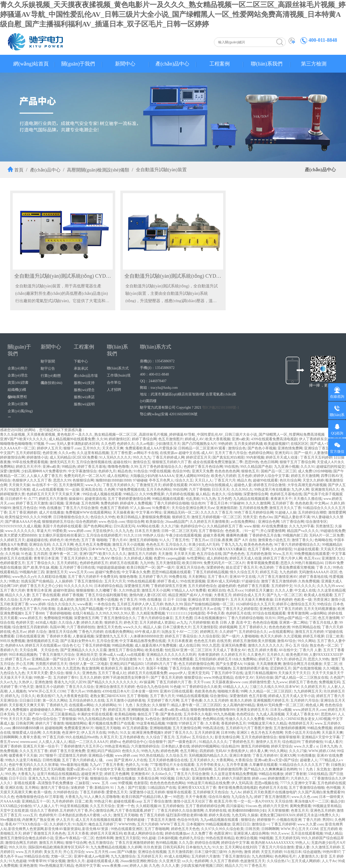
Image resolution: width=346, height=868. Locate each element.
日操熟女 (338, 765)
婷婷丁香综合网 (144, 439)
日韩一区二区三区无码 (179, 531)
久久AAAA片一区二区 (18, 448)
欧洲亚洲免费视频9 (147, 733)
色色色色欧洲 (279, 627)
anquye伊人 (178, 673)
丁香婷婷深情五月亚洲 (168, 586)
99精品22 (130, 494)
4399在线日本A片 (116, 691)
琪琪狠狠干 (220, 600)
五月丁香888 (34, 613)
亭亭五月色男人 (161, 480)
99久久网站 (307, 641)
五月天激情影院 (168, 563)
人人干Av (329, 861)
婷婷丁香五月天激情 (32, 503)
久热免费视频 (309, 581)
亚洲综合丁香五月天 (320, 448)
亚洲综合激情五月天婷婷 (115, 687)
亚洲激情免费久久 (206, 778)
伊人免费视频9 (17, 710)
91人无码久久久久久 (115, 457)
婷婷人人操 (138, 866)
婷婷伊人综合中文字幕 (271, 476)
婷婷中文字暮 (78, 778)
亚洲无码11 (284, 453)
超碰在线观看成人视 (103, 861)
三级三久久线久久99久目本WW (274, 687)
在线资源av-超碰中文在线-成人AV (186, 453)
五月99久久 (92, 448)
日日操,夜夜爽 (221, 540)
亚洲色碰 (73, 503)
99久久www (280, 833)
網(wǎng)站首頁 (31, 64)
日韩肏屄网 (25, 723)
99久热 (10, 774)
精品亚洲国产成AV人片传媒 (190, 595)
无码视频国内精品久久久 (208, 756)
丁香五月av (200, 540)
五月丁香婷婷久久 (253, 627)
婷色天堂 (131, 623)
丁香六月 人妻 (310, 650)
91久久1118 (132, 535)
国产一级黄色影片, (183, 742)
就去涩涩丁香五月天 (242, 567)
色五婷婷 (266, 567)
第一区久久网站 (55, 700)
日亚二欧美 (335, 636)
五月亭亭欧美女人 (210, 765)
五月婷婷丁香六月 (153, 577)
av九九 (182, 623)
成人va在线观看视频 (48, 490)
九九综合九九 (242, 797)
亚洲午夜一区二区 (63, 554)
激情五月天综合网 (63, 632)
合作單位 (114, 383)
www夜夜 (85, 604)
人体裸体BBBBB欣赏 (147, 636)
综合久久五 (184, 480)
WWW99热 (127, 824)
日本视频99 (195, 824)
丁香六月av (76, 691)
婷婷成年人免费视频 (136, 503)
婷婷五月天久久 (145, 609)
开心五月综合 (74, 852)
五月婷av (183, 737)
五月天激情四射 (180, 852)
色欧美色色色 (205, 691)
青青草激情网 (298, 613)
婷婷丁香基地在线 (313, 577)
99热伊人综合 (153, 535)
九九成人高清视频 (270, 714)
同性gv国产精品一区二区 (297, 618)
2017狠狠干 (48, 756)
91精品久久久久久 (213, 742)
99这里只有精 (19, 490)
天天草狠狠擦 (278, 811)
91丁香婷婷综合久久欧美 (202, 687)
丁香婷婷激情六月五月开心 (82, 746)
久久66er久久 (162, 774)
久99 (134, 467)
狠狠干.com (72, 448)
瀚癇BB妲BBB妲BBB (113, 480)
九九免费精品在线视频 (108, 847)
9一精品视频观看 (77, 710)
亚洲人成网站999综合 (192, 476)
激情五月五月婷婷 (309, 632)
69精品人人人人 (236, 687)
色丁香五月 (128, 600)
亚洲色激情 (44, 682)
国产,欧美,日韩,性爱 (16, 769)
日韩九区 (183, 778)
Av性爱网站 (196, 558)
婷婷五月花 (269, 572)
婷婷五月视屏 (313, 636)
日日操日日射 (30, 700)
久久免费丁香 (202, 833)
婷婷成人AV (194, 439)
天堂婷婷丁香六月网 (163, 700)
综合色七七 (71, 645)
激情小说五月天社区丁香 (193, 801)
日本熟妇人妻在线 (176, 746)
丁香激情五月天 (149, 485)
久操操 (253, 815)
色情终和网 (105, 838)
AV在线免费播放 (274, 526)
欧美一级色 (42, 792)
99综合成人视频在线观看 (102, 494)
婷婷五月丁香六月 (273, 659)
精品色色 (125, 471)
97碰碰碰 (140, 480)
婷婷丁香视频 (73, 595)
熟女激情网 (91, 668)
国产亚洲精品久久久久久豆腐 (83, 650)
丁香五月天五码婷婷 (316, 457)
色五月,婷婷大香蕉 (262, 650)
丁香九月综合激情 (122, 659)
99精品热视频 (122, 645)
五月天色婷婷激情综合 (259, 737)
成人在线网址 (118, 476)
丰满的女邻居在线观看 (95, 714)
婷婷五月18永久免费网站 (237, 659)
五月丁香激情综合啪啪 (307, 788)
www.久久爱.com (311, 824)
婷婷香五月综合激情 (269, 485)
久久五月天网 (63, 545)
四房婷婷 (207, 751)
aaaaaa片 (35, 668)
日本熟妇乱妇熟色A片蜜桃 (80, 815)
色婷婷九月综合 (192, 838)
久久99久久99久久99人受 (115, 613)
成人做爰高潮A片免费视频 (156, 645)
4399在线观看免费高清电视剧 (274, 439)
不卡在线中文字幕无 (109, 769)
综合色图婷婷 (86, 522)
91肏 (145, 765)
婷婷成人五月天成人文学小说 (291, 696)
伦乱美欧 (193, 499)
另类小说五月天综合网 (302, 733)
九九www (280, 682)
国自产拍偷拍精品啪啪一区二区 (209, 604)
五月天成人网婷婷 (306, 861)
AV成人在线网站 (177, 856)
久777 (33, 499)
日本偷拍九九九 (198, 847)
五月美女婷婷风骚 (248, 444)
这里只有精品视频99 (261, 673)
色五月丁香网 (258, 549)
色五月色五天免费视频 (93, 545)
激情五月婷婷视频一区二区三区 (216, 517)
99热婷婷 (225, 444)
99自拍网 (180, 490)
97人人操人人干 (46, 806)
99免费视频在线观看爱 (312, 554)
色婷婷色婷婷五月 (94, 563)
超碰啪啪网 (54, 728)
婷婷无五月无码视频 (49, 769)
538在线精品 (318, 774)
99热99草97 (331, 852)
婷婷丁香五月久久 (179, 733)
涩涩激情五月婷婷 (73, 756)
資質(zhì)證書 (18, 383)
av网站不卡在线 (146, 453)
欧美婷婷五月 (112, 668)
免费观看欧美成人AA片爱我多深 (151, 448)
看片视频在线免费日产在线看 (111, 723)
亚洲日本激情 (240, 756)
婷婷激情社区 (119, 439)
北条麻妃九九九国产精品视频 (80, 609)
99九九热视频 (224, 714)
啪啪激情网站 (76, 723)
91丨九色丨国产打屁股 (128, 788)
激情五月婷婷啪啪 (143, 540)
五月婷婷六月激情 (206, 856)
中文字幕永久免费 (136, 572)
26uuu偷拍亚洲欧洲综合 (139, 861)
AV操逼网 (147, 682)
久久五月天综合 (102, 806)
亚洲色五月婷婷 (323, 811)
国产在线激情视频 (307, 668)
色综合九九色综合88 (152, 687)
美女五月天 (53, 852)
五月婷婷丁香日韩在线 (77, 567)
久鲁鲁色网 (9, 549)
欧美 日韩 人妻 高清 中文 (231, 623)
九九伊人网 (300, 490)
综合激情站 (219, 696)
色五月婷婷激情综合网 (196, 664)
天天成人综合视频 (92, 659)
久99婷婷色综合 (66, 792)
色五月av (19, 632)
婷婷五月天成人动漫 (282, 457)
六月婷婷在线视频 (180, 494)
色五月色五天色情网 (267, 733)
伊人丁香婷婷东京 (313, 439)
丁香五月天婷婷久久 (119, 485)
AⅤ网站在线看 (148, 526)
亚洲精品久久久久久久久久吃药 (171, 655)
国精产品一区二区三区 (279, 471)
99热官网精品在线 (306, 627)
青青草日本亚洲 (46, 558)
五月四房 (40, 554)
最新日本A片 (134, 668)
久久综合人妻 (69, 623)
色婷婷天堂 (25, 623)
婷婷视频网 (228, 627)
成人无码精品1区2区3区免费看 (74, 457)
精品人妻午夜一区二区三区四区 (196, 705)
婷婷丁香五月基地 (92, 467)
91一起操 (72, 490)
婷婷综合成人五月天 (249, 595)
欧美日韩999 (192, 563)
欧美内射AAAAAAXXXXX (272, 843)
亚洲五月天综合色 (190, 567)
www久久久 (132, 627)
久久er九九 (9, 682)
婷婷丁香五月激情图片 (272, 797)
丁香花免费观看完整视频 (295, 567)
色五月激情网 (329, 618)
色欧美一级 (303, 600)
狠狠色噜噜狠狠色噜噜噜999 (213, 710)
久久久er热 (67, 453)
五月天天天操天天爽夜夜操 (252, 600)
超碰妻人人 (309, 760)
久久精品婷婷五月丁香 (225, 526)
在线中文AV (244, 678)
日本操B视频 (168, 838)
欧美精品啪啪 (125, 714)
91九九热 (209, 499)
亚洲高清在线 (92, 490)
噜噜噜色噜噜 (118, 467)
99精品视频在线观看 (168, 499)
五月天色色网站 (159, 490)
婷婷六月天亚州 (276, 806)
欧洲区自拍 (217, 590)
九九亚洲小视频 (286, 467)
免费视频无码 (329, 682)
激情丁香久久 (302, 540)
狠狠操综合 (99, 778)
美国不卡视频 (157, 668)
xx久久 (188, 861)
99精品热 (69, 467)
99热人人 (302, 843)
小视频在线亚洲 (289, 820)
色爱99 (159, 558)
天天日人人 (204, 480)
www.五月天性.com (101, 852)
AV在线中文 (288, 650)
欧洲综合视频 (247, 838)
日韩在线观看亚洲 (30, 636)
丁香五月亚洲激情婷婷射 (135, 843)
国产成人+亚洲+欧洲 (326, 444)
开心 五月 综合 (297, 645)
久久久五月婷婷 (216, 700)
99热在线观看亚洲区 (127, 829)
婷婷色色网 (169, 751)
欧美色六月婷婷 (224, 476)
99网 (244, 691)
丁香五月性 (180, 540)
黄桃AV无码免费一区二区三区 (280, 705)
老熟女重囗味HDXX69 (108, 696)
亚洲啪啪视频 (138, 710)
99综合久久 (275, 719)
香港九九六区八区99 (70, 682)
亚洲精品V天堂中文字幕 (321, 737)
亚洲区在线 (14, 788)
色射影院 (141, 783)
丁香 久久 (324, 567)
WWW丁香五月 (172, 824)
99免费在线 (178, 577)
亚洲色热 (89, 673)
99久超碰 (149, 838)
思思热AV (328, 714)
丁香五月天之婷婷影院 (240, 609)
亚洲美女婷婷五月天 (252, 710)
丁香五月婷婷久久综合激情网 (180, 811)
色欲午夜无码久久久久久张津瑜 (34, 765)
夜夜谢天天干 (281, 499)
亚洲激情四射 (227, 508)
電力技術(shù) (52, 383)
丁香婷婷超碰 (134, 820)
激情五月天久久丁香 (285, 508)
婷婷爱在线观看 (175, 485)
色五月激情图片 (171, 439)
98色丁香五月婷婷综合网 (254, 512)
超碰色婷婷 (227, 586)
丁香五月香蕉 (113, 765)
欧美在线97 (46, 696)
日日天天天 (221, 490)
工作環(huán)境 (119, 375)
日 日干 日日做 (175, 600)
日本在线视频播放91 (210, 618)
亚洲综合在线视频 (152, 852)
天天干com (202, 682)
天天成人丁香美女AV (229, 650)
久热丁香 (99, 710)
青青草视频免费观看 (263, 563)
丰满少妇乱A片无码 (204, 545)
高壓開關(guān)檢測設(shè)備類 (98, 170)
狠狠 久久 (73, 673)
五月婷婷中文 (282, 586)
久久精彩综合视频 (52, 577)
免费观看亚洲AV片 (79, 728)
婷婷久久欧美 (92, 623)
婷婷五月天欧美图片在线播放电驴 (270, 792)
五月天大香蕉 (78, 833)
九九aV (95, 765)
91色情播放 (306, 756)
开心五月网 (25, 664)
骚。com (106, 760)
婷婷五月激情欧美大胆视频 (254, 641)
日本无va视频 (281, 710)
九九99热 (147, 563)
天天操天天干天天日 (294, 673)
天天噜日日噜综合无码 (69, 549)
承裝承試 (81, 369)
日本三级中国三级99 (210, 852)
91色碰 (175, 687)
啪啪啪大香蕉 (228, 691)
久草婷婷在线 (216, 811)
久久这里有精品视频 (93, 453)
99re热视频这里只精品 (56, 866)
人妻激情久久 (308, 856)
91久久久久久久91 (78, 586)
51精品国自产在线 (162, 788)
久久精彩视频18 (148, 806)
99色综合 (324, 604)
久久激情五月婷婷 (326, 847)
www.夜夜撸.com (115, 866)
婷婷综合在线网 (207, 843)
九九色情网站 (262, 856)
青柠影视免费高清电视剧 (238, 788)
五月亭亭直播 (237, 765)
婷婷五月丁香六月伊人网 (283, 558)
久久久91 (308, 467)
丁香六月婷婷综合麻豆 (155, 618)
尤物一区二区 (61, 856)
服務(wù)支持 (84, 383)
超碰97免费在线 (108, 572)
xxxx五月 (30, 815)
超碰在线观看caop (127, 801)
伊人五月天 (65, 820)
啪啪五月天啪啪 (108, 728)
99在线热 (232, 467)
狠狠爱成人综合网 (26, 733)
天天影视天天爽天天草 (26, 705)
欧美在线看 (154, 650)
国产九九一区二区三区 (284, 595)
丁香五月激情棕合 (88, 581)
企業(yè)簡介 (18, 368)
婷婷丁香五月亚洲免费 (67, 751)
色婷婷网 (201, 861)
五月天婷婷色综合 (202, 586)
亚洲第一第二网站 (293, 623)
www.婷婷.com (80, 531)
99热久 (113, 733)
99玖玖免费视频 (12, 641)
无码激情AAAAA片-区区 (318, 572)
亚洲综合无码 (40, 545)
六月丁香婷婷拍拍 (81, 627)
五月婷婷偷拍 (173, 806)
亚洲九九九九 (39, 778)
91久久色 (7, 797)
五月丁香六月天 (162, 696)
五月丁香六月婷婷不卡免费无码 (93, 577)
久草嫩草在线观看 (263, 765)
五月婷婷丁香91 (66, 678)
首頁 (19, 170)
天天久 (21, 714)
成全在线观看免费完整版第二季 (218, 462)
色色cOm (266, 517)
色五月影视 (258, 696)
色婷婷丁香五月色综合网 (203, 467)
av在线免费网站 (244, 522)
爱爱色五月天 (117, 792)
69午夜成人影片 (148, 632)
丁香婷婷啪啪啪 (59, 613)
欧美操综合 (155, 522)
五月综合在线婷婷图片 (104, 535)
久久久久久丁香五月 (217, 512)
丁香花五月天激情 (161, 820)
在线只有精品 (83, 613)
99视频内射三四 (295, 535)
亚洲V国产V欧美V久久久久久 (23, 439)
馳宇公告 (48, 369)
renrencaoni (28, 742)
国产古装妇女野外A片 (78, 641)
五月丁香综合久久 (41, 563)
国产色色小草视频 (262, 448)
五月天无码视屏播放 (320, 609)
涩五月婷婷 (329, 829)
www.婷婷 (50, 600)
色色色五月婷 (205, 641)
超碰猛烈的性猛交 (330, 467)
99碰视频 (266, 838)
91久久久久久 (305, 586)
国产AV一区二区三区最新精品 (52, 714)
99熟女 (14, 581)
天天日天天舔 (19, 719)
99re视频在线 (10, 820)
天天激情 (165, 554)
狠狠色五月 (250, 471)
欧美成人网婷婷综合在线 (143, 833)
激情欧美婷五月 (139, 769)
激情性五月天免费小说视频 (97, 600)
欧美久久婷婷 (241, 700)
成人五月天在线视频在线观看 (98, 820)
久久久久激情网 (258, 503)
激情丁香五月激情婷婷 (279, 581)
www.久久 (93, 485)
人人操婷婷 (64, 581)
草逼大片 (44, 531)
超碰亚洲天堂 (92, 774)
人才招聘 (114, 390)
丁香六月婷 (312, 820)
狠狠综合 (248, 820)
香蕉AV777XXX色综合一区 (26, 824)
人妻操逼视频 (83, 636)
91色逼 (26, 554)
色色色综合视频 (265, 623)
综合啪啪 (235, 494)
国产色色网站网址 (98, 526)
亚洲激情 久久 (333, 558)
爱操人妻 (302, 847)
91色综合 (141, 471)
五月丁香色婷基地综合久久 (161, 467)
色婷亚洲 (50, 453)
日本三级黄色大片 (177, 627)
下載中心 (81, 361)
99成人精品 (333, 833)
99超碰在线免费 (333, 531)
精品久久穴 (234, 866)
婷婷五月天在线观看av (43, 645)
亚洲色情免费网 (290, 448)
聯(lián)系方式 (118, 368)
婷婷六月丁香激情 (50, 723)
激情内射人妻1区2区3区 (148, 595)
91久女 (125, 733)
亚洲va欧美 (241, 439)
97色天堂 (26, 687)
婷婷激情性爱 (260, 682)
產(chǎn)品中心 (172, 64)
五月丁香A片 (218, 577)
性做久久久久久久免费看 (245, 719)
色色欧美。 (234, 531)
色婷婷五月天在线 (273, 788)
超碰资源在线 (95, 499)
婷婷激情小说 (37, 457)
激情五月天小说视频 (128, 545)
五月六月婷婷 (148, 824)
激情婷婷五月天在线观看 (181, 719)
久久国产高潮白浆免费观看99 (321, 792)
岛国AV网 (57, 627)
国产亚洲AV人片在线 (131, 760)
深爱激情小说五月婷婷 (147, 792)
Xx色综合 (153, 719)
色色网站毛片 (285, 856)
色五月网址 (189, 751)
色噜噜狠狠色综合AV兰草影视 (39, 797)
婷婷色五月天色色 (185, 829)
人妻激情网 (322, 453)
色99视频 (333, 788)
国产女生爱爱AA (229, 664)
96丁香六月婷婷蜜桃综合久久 (297, 545)
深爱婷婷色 (215, 567)
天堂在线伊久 (103, 531)
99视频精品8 (332, 545)
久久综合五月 (176, 756)
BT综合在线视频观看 (269, 613)
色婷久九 (133, 765)
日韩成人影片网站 (173, 609)
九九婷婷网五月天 (308, 691)
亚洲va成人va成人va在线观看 (122, 655)
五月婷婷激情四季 (228, 769)
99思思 (178, 797)
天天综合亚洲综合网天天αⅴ (193, 508)
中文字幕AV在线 (118, 609)
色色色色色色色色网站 (168, 783)
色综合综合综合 (44, 719)
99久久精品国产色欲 (256, 467)
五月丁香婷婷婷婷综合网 (205, 806)
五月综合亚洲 (107, 641)
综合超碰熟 (312, 852)
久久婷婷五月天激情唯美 (209, 522)
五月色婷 (245, 476)
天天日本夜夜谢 (180, 641)
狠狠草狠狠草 (289, 737)
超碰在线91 (122, 462)
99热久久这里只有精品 (23, 760)
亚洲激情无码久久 (325, 490)
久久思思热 (71, 668)
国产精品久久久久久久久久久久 (112, 682)
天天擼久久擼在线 (308, 499)
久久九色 (42, 549)
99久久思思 (211, 645)
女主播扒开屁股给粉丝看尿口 (62, 535)
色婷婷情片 (48, 815)
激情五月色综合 (25, 508)
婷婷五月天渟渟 (28, 467)
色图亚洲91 (223, 833)
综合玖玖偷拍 (219, 797)
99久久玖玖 (18, 847)
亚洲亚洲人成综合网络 (251, 833)
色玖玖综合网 (290, 480)
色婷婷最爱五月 (12, 563)
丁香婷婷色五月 (241, 742)
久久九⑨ (186, 843)
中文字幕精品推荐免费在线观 (142, 641)
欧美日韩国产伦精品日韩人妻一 (147, 797)
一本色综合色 (105, 604)
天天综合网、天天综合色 (39, 650)
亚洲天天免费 (203, 471)
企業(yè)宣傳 (18, 404)
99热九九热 (150, 751)
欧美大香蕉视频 (218, 439)
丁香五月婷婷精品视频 (210, 572)
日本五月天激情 (147, 531)
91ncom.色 (254, 806)
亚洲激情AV (140, 774)
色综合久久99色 (103, 517)
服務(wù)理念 (84, 390)
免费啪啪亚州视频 (58, 618)
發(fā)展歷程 (17, 397)
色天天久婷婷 (271, 636)
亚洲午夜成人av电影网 (91, 856)
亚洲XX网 (288, 756)
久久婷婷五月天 (12, 540)
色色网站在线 (213, 719)
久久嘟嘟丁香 (106, 590)
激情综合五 (142, 462)
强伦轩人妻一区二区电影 (89, 664)
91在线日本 (293, 852)
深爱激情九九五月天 (112, 636)
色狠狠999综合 (204, 668)
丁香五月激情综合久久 (118, 618)
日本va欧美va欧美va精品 (169, 710)
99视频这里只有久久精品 (267, 723)
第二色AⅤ (102, 558)
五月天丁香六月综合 (231, 453)
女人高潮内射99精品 (239, 705)
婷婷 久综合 (37, 632)
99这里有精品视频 (151, 723)
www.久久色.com (305, 797)
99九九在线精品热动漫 (95, 719)
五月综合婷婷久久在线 (87, 700)
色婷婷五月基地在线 (286, 494)
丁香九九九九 (232, 545)
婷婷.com (259, 778)
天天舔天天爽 (332, 733)
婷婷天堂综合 (282, 746)
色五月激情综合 (101, 843)
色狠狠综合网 (83, 480)
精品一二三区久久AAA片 (88, 742)
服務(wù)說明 (84, 404)
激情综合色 (237, 448)
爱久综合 (57, 673)
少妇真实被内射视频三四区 (202, 866)
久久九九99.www (330, 586)
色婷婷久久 (126, 444)
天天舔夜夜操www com (230, 682)
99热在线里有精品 (220, 838)
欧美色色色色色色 (258, 545)
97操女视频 (56, 861)
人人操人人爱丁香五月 (44, 476)
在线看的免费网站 (119, 632)
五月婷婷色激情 (259, 554)
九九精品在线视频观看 (251, 499)
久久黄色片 (256, 655)
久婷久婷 (337, 503)
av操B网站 (318, 613)
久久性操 (12, 554)
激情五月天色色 (109, 627)
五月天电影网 (164, 769)
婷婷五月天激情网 (305, 476)
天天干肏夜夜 (196, 797)
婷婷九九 (12, 696)
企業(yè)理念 (18, 375)
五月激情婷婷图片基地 (250, 668)
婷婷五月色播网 (117, 774)
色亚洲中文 (71, 733)
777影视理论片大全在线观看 (172, 765)
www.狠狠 (252, 526)
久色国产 (337, 678)
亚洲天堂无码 (198, 673)
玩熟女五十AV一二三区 (180, 632)
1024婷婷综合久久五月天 (255, 604)
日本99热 (228, 733)
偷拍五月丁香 (148, 714)
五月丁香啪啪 (137, 696)
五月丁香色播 (191, 700)
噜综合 (117, 558)
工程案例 (220, 64)
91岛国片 (80, 824)
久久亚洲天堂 (170, 861)
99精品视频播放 (218, 824)
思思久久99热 (319, 659)
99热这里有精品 (117, 746)
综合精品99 (291, 742)
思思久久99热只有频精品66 (302, 563)
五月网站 (32, 788)
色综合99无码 (188, 820)
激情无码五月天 (62, 462)
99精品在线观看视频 (192, 696)
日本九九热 (329, 746)
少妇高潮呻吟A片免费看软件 (44, 471)
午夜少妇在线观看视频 (183, 535)
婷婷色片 (57, 540)
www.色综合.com (112, 522)
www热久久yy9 (24, 577)
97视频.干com (44, 444)
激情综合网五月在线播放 (302, 664)
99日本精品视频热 (23, 655)
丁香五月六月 (225, 480)
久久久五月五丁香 (34, 751)
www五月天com (81, 572)
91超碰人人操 (286, 512)
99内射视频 (255, 457)
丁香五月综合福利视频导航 (106, 595)
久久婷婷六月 (60, 824)
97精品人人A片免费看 (189, 590)
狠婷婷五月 (181, 517)
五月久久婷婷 (90, 678)
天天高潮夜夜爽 (269, 664)
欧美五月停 (223, 801)
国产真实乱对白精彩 (228, 457)
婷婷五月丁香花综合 (181, 636)
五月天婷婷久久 (202, 760)
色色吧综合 (245, 714)
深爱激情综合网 (256, 494)
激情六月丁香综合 (55, 788)
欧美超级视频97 (277, 444)
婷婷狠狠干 (266, 820)
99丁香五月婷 (53, 737)
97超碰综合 (251, 581)
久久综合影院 (209, 636)
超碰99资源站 (64, 590)
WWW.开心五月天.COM (47, 691)
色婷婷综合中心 (193, 526)
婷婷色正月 (297, 659)
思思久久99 (62, 480)
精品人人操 (152, 627)
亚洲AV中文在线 (242, 577)
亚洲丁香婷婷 (11, 746)
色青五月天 (300, 811)
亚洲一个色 (125, 806)
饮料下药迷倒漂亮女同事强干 (126, 678)
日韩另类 (252, 829)
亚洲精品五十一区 (36, 801)
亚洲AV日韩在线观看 (176, 691)
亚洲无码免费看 (234, 645)
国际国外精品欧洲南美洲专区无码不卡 (59, 847)
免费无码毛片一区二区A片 (85, 476)
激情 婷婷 (252, 852)
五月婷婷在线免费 (253, 508)
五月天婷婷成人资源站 (157, 623)
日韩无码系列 (174, 847)
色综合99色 (181, 471)
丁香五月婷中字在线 (227, 673)
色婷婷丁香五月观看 (253, 586)
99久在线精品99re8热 (82, 737)
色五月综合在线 (209, 554)
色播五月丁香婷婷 (114, 508)
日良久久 (28, 696)
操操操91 (76, 499)
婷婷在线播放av (177, 833)
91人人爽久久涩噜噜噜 (102, 797)
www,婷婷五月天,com (309, 710)
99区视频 (167, 778)
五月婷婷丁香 (283, 503)
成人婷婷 (67, 600)
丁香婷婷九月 (57, 705)
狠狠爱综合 (193, 678)
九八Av (236, 792)
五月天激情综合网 (187, 728)
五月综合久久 (176, 545)
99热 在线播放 (50, 508)
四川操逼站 (235, 806)
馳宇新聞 (48, 361)
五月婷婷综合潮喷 (312, 512)
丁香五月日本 (217, 503)
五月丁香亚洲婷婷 (23, 512)
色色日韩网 (269, 462)
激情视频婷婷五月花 (42, 641)
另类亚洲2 (321, 600)
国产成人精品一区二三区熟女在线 (301, 678)
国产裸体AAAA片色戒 (23, 522)
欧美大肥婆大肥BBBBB (18, 535)
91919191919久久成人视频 (20, 526)
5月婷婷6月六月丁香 (161, 664)
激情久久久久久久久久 (266, 645)
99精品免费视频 (320, 728)
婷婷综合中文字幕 (235, 843)
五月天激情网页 (71, 485)
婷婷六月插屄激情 (236, 778)
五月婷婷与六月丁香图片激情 (249, 728)
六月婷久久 (299, 778)
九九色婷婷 (288, 572)
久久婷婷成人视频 (138, 558)
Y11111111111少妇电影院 (186, 613)
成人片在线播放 (51, 512)
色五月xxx (312, 558)
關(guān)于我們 (78, 64)
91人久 (165, 540)
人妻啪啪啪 (250, 636)
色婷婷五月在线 (238, 613)
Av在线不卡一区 (45, 485)
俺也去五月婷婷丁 (103, 824)
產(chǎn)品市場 (86, 376)
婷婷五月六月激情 (53, 499)
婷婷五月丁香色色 (303, 682)
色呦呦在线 (323, 540)
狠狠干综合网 (76, 843)
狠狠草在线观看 (179, 792)
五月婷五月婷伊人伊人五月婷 (140, 604)
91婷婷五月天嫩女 (259, 590)
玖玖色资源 (152, 847)
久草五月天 (109, 737)
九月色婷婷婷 (62, 801)
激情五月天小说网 (156, 590)
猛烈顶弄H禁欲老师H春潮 (186, 815)
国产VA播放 (127, 852)
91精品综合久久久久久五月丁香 (304, 765)
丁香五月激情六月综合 (57, 655)
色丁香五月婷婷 (152, 815)
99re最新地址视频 (74, 765)
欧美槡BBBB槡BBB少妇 (247, 811)
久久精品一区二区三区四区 (270, 691)
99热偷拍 (94, 691)
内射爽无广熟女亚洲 (38, 820)
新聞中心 (125, 64)
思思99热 (252, 462)
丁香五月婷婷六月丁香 (174, 682)
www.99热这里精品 (218, 678)
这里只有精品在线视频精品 (58, 774)
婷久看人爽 (259, 751)
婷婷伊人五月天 (49, 448)
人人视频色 (18, 691)
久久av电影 (145, 444)
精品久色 (244, 480)
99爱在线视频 (160, 471)
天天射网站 (197, 577)
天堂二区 (330, 664)
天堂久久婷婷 (313, 480)
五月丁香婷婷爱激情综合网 (129, 499)
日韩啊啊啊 (9, 737)
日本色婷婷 (283, 600)
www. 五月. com (104, 783)
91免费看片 (161, 508)
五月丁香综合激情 (157, 801)
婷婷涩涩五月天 (198, 457)
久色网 (109, 490)
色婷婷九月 (107, 471)
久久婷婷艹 (228, 632)
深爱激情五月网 (137, 586)
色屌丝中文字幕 (88, 866)
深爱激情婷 (238, 696)
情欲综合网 (135, 522)
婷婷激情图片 (278, 778)
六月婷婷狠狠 (199, 623)
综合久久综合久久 (62, 604)
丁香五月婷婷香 (92, 792)
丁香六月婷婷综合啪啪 (171, 503)
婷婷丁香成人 (168, 581)
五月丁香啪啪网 (157, 829)
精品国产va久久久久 (303, 531)
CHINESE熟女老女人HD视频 (308, 719)
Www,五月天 (283, 554)
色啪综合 (26, 549)
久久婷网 (135, 847)
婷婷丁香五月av (17, 659)
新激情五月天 (57, 572)
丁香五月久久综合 (80, 687)
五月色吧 (224, 499)
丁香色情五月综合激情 (136, 549)
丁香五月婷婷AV (265, 756)
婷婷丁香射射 (296, 774)
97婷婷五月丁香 (191, 723)
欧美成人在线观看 (318, 595)
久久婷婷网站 (106, 705)
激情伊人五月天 (268, 742)
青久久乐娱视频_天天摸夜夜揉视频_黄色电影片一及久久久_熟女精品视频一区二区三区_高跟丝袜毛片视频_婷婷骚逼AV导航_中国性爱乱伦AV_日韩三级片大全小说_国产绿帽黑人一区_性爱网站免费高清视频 (162, 435)
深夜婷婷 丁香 (82, 788)
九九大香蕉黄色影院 (72, 696)
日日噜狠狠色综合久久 (71, 517)
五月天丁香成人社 (112, 673)
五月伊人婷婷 (30, 600)
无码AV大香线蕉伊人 (232, 751)
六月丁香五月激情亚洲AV (277, 577)
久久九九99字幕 (301, 526)
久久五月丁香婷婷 (224, 861)
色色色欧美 (304, 503)
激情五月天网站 (51, 843)
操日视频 (56, 503)
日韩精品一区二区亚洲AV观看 (202, 448)
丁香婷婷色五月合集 (265, 535)
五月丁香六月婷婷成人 (80, 760)
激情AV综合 (286, 641)
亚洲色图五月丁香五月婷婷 (281, 609)
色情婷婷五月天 (301, 723)
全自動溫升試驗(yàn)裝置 (161, 170)
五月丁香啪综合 (211, 531)
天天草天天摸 (184, 554)
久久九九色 (124, 531)
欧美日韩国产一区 (141, 567)
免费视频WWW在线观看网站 (88, 512)
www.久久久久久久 (20, 531)
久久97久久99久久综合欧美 (222, 829)
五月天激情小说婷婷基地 (126, 700)
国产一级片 (303, 453)
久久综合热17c (278, 861)
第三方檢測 (314, 64)
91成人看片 (334, 742)
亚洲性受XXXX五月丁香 (197, 788)
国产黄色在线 (171, 714)
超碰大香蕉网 (214, 535)
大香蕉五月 (223, 595)
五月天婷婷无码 (287, 838)
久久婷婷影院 (281, 549)
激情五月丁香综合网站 (126, 650)
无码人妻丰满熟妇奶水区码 (78, 444)
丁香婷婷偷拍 (312, 742)
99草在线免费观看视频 (30, 462)
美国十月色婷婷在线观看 (62, 526)
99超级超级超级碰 (111, 567)
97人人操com (140, 508)
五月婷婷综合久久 (253, 632)
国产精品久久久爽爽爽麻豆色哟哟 (270, 769)
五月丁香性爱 (121, 453)
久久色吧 (108, 444)
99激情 (172, 723)
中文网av (321, 503)
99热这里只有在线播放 (272, 490)
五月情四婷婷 (205, 659)
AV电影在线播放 (122, 778)
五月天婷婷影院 (28, 453)
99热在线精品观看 (141, 581)
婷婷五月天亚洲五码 (106, 833)
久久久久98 (52, 668)
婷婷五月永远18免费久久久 (318, 815)
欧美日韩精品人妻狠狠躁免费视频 (143, 517)
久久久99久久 (242, 490)
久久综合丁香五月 (160, 737)
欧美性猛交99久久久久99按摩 (28, 517)
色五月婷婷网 (201, 769)
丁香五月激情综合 (236, 856)
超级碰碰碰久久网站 (46, 710)
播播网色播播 (237, 535)
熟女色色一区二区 (324, 645)
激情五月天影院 (127, 838)
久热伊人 (26, 682)
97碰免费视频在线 (131, 490)
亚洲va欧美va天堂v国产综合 (276, 760)
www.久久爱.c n (306, 746)
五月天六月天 (115, 581)
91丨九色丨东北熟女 (154, 659)
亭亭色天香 (215, 613)
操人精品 (203, 494)
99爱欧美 (60, 531)
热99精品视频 (166, 843)
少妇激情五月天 (168, 444)
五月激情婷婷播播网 (290, 728)
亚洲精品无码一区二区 (181, 512)
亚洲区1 (243, 733)
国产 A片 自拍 (245, 540)
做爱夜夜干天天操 (23, 756)
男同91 (328, 820)
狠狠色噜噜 (128, 577)
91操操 (249, 664)
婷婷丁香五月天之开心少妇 (41, 586)
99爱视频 (125, 783)
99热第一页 (42, 678)
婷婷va (115, 742)
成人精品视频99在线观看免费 (72, 439)
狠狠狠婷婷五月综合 (58, 522)
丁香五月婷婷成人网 (168, 457)
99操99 (5, 508)
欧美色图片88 (297, 655)
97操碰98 (237, 503)
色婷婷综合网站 (261, 453)
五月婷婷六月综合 (305, 700)
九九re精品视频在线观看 (220, 820)
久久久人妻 (284, 590)
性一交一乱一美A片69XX (253, 801)
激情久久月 (76, 861)
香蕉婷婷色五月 (234, 723)
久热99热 (235, 852)
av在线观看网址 (281, 632)
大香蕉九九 (26, 774)
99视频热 (224, 668)
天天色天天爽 (113, 448)
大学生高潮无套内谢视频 (307, 485)
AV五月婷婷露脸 (135, 728)
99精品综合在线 (37, 856)
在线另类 (224, 641)
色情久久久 (131, 751)
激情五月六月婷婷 (142, 554)
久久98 (102, 439)
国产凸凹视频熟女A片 (199, 444)
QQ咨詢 (337, 429)
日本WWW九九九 (102, 549)
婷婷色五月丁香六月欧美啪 (34, 609)
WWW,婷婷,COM (322, 751)
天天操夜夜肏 (123, 512)
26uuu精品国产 (177, 522)
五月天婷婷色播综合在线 (168, 760)
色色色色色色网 (227, 471)
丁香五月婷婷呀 (283, 824)
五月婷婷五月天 (150, 856)
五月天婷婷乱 (67, 563)
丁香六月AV (118, 540)
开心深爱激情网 (273, 531)
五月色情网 (90, 503)
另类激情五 (324, 526)
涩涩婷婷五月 (280, 668)
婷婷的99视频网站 (206, 746)
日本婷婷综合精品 (108, 586)
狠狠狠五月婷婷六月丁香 (172, 462)
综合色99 (198, 503)
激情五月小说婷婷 (50, 687)
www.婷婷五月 (31, 618)
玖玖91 (270, 618)
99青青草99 (37, 861)
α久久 (107, 815)
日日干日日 (18, 778)
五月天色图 (184, 618)
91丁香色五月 (255, 866)
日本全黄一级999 (145, 691)
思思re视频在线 (266, 783)
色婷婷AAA (14, 645)
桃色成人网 (314, 705)
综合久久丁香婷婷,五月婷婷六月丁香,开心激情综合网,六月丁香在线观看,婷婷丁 (93, 811)
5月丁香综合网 (292, 522)
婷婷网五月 (209, 632)
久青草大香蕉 (30, 737)
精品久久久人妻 (18, 595)
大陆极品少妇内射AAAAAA (152, 476)
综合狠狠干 (157, 742)
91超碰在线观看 (306, 549)
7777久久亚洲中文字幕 (298, 783)
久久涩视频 (292, 636)
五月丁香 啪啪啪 (94, 540)
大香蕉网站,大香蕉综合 (234, 760)
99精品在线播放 (271, 774)
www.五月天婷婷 (29, 852)
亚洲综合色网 (269, 522)
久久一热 (19, 668)
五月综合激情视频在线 (94, 462)
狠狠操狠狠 (85, 590)
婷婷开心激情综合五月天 (296, 604)
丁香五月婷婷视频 (96, 645)
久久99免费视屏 (152, 494)
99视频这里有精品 (327, 806)
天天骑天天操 (19, 485)
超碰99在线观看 (265, 480)
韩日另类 (58, 778)
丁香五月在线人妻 (323, 623)
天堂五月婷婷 (271, 852)
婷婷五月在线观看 (124, 563)
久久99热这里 (129, 590)
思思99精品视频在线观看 (171, 572)
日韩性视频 (51, 760)
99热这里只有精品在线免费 (208, 783)
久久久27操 (170, 526)
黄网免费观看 (300, 806)
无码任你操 (264, 678)
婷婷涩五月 (117, 710)
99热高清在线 (213, 728)
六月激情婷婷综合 (145, 746)
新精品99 (102, 788)
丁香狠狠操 (67, 719)
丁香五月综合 (180, 668)
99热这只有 (103, 801)
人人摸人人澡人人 (53, 742)
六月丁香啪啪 (199, 490)
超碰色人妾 (243, 485)
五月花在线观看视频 (307, 833)
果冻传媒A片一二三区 (312, 801)
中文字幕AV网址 (149, 512)
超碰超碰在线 (37, 540)
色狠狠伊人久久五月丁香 (32, 480)
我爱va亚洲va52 (79, 769)
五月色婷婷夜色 (132, 737)
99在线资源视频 (193, 581)
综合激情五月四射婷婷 (30, 627)
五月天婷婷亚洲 (207, 733)
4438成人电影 (46, 623)
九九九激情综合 (123, 856)
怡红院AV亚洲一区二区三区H (188, 650)
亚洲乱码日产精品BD (126, 664)
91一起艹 (252, 531)
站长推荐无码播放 (129, 719)
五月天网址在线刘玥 (241, 847)
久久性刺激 (51, 733)
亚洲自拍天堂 (87, 655)
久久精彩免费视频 (151, 613)
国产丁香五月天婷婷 (167, 678)
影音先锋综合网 (227, 737)
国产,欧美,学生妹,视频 (40, 567)
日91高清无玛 (124, 526)
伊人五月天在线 (94, 733)
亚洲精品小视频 (101, 756)
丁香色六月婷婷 (91, 632)
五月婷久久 (276, 655)
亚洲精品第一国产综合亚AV (54, 659)
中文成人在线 (305, 590)
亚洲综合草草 (198, 600)
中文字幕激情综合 (82, 471)
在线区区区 (299, 444)
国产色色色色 (234, 554)
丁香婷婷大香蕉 (59, 636)
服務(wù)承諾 (84, 397)
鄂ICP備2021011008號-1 (221, 408)
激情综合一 (261, 824)
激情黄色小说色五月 (274, 540)
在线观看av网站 (81, 705)
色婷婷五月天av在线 (205, 609)
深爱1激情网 (10, 471)
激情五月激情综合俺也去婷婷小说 (27, 838)
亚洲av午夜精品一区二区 (74, 838)
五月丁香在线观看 (46, 595)
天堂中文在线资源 (14, 811)
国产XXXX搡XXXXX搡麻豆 (224, 549)
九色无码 (239, 815)
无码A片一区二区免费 (326, 535)
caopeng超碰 (175, 558)
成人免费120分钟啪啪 (315, 471)
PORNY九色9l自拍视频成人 (211, 485)
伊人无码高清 (242, 783)
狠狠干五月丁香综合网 (297, 462)
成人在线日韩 (190, 645)
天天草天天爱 (37, 673)
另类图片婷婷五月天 (51, 664)
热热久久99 (174, 604)
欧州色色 (73, 540)
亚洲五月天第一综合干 (41, 746)
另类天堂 (250, 517)
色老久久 (219, 494)
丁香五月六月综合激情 (80, 508)
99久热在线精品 (151, 756)
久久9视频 (331, 668)
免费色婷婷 (109, 503)
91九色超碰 (18, 861)
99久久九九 (142, 457)
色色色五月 (155, 545)
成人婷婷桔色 (217, 558)
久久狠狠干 (161, 705)
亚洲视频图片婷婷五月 (271, 700)
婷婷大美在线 (219, 815)
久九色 (154, 866)
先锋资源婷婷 (209, 655)
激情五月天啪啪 (126, 815)
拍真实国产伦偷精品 (37, 581)
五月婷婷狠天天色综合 (211, 792)
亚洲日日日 (241, 824)
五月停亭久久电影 (198, 714)
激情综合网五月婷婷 (21, 843)
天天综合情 (284, 801)
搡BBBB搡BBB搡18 (28, 728)
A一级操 (182, 769)
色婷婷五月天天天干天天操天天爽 (54, 494)
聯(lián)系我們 (266, 64)
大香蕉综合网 (148, 778)
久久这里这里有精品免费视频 (234, 774)
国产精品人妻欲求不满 (292, 517)
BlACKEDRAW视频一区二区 (178, 549)
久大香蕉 (212, 723)
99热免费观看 (182, 659)
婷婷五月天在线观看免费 (148, 673)
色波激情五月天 (253, 861)
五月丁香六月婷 (12, 590)
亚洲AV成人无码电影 (223, 581)
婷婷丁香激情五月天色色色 (44, 833)
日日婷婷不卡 (16, 499)
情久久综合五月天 (244, 572)
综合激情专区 (316, 522)
